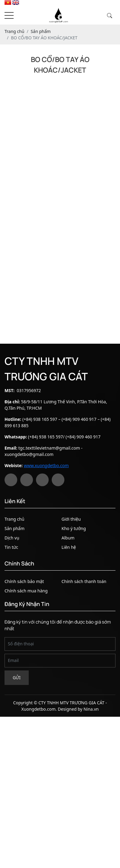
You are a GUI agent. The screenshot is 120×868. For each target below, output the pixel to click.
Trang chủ (14, 519)
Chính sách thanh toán (84, 581)
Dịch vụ (12, 538)
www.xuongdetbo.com (46, 465)
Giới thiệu (71, 519)
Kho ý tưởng (74, 528)
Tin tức (11, 547)
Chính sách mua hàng (26, 591)
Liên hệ (69, 547)
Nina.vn (91, 709)
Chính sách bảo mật (24, 581)
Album (68, 538)
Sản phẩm (15, 528)
